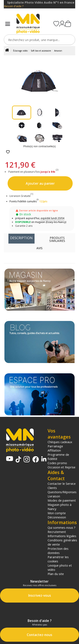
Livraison (54, 496)
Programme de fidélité (58, 457)
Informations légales (62, 536)
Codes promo (57, 463)
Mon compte (57, 513)
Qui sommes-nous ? (62, 527)
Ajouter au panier (40, 183)
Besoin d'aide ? (14, 6)
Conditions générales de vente (62, 542)
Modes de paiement (62, 500)
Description (21, 238)
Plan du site (56, 574)
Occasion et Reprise (62, 467)
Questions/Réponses (62, 492)
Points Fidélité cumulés (23, 201)
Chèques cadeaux (60, 442)
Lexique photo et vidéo (60, 567)
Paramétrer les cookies (58, 559)
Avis (39, 248)
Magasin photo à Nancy (60, 507)
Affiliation (54, 450)
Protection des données (58, 551)
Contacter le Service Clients (62, 486)
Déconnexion (57, 517)
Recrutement (57, 532)
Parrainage (55, 446)
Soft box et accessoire (41, 51)
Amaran (58, 51)
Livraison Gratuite (21, 196)
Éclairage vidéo (20, 51)
